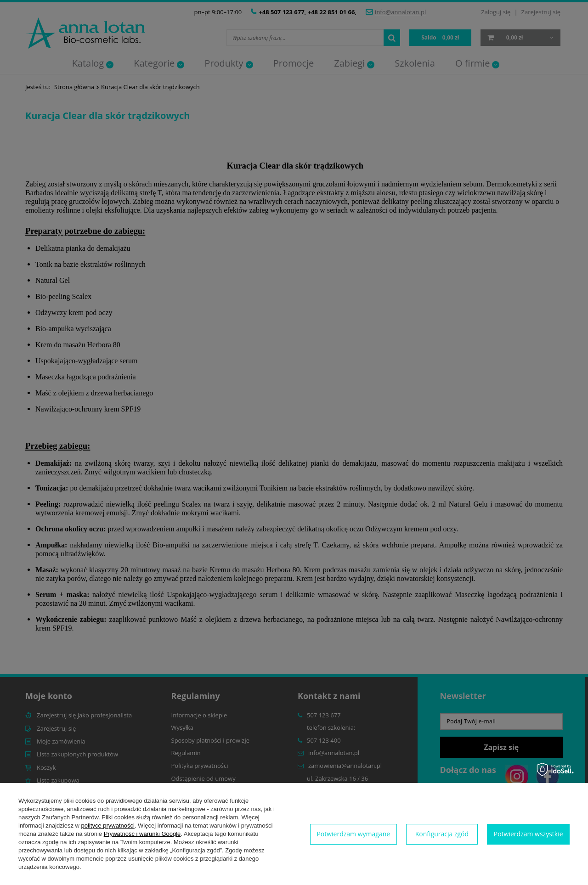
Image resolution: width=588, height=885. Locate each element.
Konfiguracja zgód (442, 834)
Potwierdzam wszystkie (529, 834)
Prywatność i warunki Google (142, 834)
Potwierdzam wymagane (353, 834)
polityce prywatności (108, 826)
